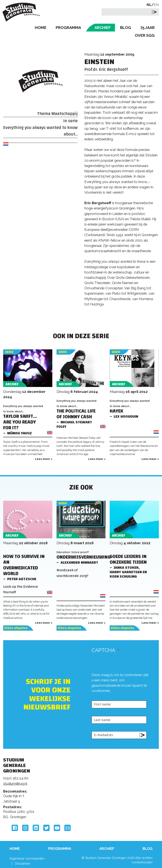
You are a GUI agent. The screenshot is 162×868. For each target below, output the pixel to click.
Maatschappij (65, 114)
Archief (103, 28)
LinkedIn (36, 828)
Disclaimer (23, 863)
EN (156, 5)
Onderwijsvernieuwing (84, 557)
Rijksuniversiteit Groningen (133, 778)
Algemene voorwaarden (27, 858)
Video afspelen (16, 628)
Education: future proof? (73, 552)
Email (67, 828)
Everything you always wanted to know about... (40, 131)
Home (41, 28)
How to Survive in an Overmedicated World (24, 565)
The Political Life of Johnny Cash (76, 414)
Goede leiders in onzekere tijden (128, 559)
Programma (68, 28)
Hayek (116, 411)
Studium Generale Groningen (22, 12)
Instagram (25, 828)
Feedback (79, 784)
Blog (126, 28)
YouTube (57, 828)
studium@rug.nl (15, 783)
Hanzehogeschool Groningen (133, 796)
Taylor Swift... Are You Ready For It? (20, 422)
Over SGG (145, 35)
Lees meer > (44, 459)
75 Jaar (147, 28)
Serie (9, 352)
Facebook (15, 828)
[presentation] (124, 692)
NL (149, 5)
